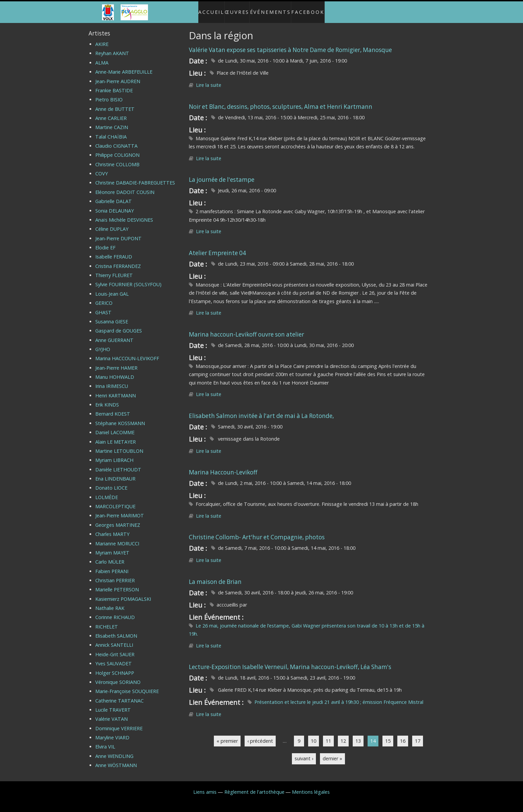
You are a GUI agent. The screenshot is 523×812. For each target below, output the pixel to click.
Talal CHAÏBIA (111, 131)
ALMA (102, 57)
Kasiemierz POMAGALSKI (123, 593)
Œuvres (236, 9)
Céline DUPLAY (112, 224)
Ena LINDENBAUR (115, 473)
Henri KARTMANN (116, 390)
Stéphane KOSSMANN (120, 417)
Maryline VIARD (112, 732)
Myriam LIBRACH (114, 455)
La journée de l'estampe (222, 174)
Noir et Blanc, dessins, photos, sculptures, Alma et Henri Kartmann (281, 101)
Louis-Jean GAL (112, 288)
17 (418, 735)
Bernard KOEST (113, 408)
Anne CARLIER (111, 112)
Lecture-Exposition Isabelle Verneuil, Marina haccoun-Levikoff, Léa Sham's (290, 661)
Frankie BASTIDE (114, 85)
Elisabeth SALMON (116, 630)
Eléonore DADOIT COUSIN (125, 186)
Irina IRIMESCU (112, 381)
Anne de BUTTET (115, 103)
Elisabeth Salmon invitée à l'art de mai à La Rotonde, (261, 410)
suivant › (304, 753)
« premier (227, 735)
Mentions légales (311, 786)
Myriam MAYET (112, 547)
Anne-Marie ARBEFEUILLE (124, 66)
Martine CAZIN (112, 122)
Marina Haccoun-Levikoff (223, 467)
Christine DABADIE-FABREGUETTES (135, 177)
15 (388, 735)
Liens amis (205, 786)
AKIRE (102, 39)
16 (403, 735)
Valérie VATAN (111, 713)
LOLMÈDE (107, 491)
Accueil (205, 9)
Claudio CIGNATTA (116, 140)
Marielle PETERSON (117, 584)
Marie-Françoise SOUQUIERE (127, 686)
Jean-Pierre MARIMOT (120, 510)
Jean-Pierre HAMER (116, 362)
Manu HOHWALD (115, 372)
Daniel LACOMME (115, 427)
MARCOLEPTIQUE (115, 501)
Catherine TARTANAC (119, 695)
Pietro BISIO (109, 94)
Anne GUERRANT (114, 334)
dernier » (332, 753)
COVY (102, 168)
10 (314, 735)
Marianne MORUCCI (117, 538)
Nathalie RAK (110, 603)
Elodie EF (105, 242)
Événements (274, 9)
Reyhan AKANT (112, 48)
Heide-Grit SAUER (115, 649)
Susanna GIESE (112, 316)
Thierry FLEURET (114, 270)
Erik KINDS (107, 399)
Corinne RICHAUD (115, 612)
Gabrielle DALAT (114, 196)
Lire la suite (209, 80)
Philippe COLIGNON (117, 150)
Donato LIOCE (111, 482)
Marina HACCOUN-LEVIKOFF (127, 353)
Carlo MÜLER (110, 556)
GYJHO (103, 343)
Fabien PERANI (112, 565)
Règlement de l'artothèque (254, 786)
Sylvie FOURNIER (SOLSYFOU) (128, 279)
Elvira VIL (105, 741)
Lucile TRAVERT (113, 704)
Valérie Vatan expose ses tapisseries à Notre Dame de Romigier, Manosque (290, 44)
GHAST (103, 307)
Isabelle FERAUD (114, 251)
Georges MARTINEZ (118, 519)
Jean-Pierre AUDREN (118, 76)
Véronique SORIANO (118, 676)
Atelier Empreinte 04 (217, 247)
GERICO (104, 298)
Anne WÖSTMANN (116, 760)
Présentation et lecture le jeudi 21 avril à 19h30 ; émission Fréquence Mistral (339, 697)
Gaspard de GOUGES (119, 325)
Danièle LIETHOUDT (118, 464)
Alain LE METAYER (116, 436)
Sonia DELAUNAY (115, 205)
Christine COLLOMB (117, 159)
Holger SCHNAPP (115, 667)
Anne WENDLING (114, 750)
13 (358, 735)
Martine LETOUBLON (119, 445)
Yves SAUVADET (114, 658)
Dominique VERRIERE (119, 723)
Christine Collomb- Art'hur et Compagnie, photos (257, 532)
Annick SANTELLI (114, 639)
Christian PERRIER (115, 575)
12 (343, 735)
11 (328, 735)
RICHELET (107, 621)
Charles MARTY (112, 529)
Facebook (315, 9)
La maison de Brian (215, 576)
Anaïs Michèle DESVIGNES (124, 214)
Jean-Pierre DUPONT (118, 233)
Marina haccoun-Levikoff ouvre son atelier (246, 329)
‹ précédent (260, 735)
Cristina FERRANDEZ (118, 260)
